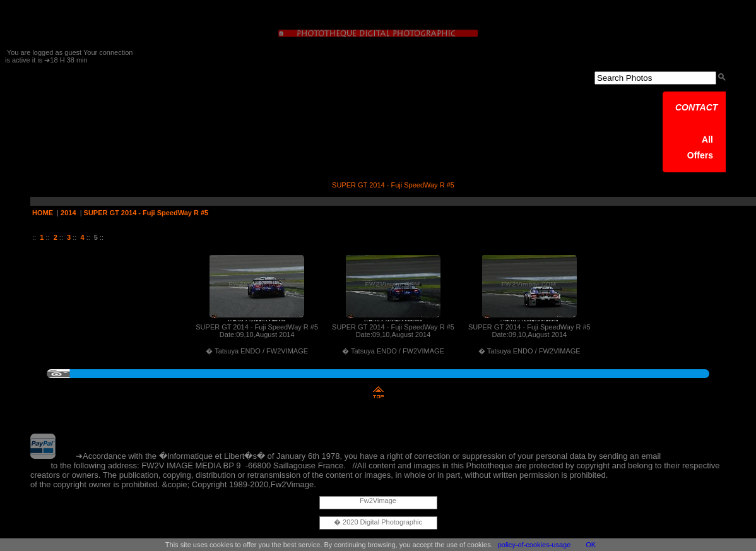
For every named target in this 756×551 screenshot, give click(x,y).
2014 (68, 213)
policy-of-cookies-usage (535, 545)
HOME (43, 213)
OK (591, 545)
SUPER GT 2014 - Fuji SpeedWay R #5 (146, 213)
